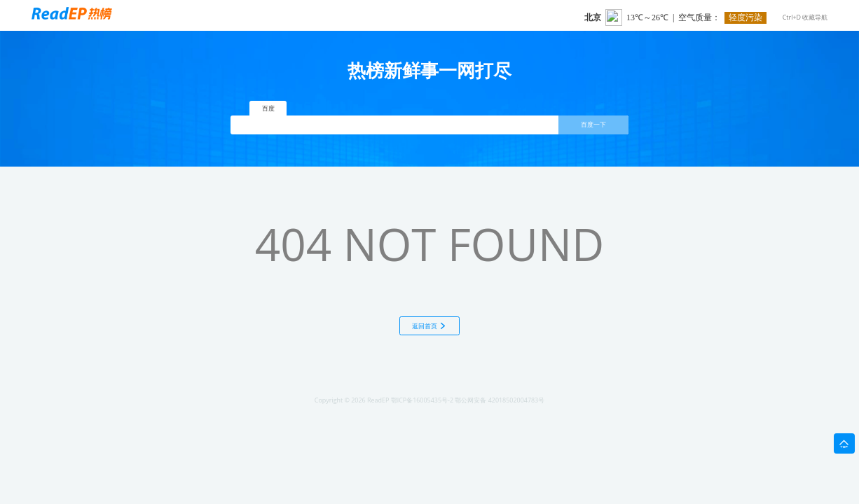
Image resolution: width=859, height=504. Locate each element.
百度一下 (593, 125)
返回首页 (430, 326)
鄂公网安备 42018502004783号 (500, 400)
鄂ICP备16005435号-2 (422, 400)
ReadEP (378, 400)
